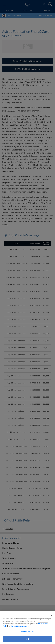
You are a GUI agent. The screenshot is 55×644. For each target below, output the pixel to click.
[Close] (51, 615)
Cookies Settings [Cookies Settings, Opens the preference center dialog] (27, 631)
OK (27, 639)
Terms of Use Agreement (20, 626)
